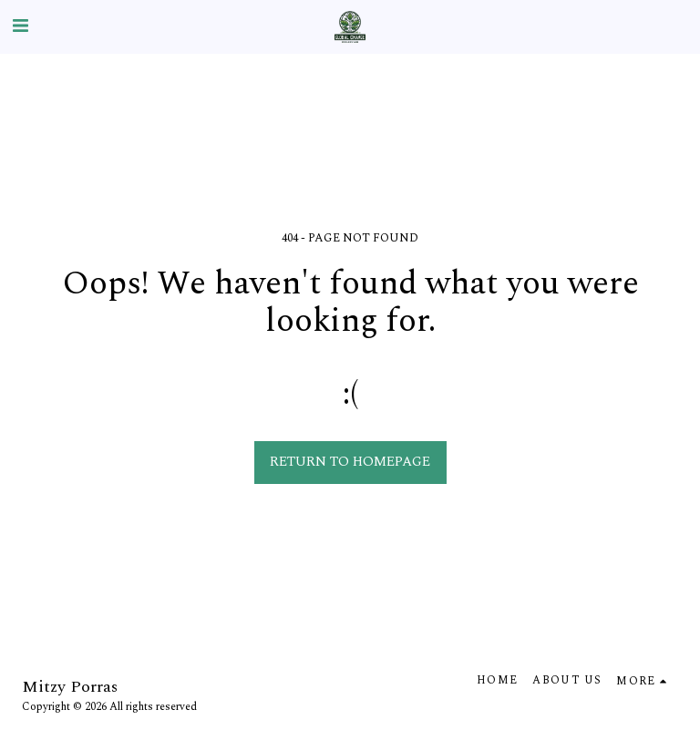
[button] (20, 26)
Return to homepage (350, 462)
